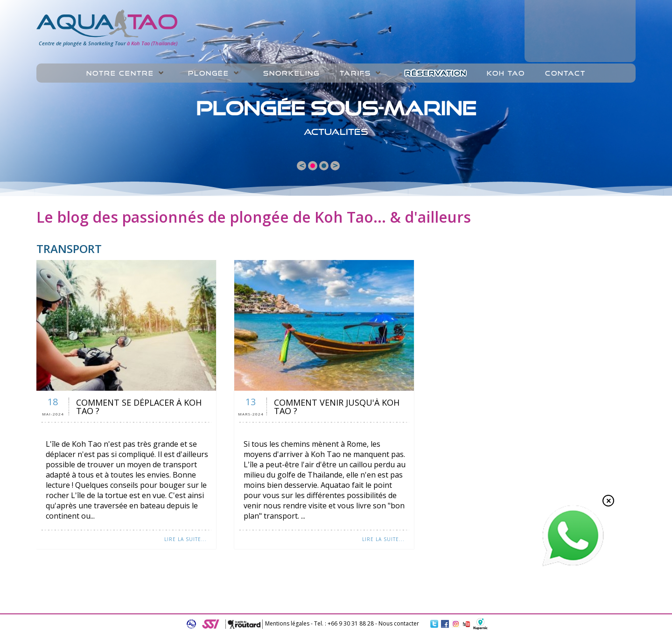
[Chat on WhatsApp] (573, 564)
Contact (565, 73)
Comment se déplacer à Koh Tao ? (139, 407)
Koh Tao (506, 73)
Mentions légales (287, 623)
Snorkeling (291, 73)
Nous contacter (399, 623)
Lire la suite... (185, 539)
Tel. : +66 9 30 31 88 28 (344, 623)
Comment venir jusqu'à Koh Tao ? (337, 407)
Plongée (209, 73)
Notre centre (120, 73)
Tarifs (355, 73)
